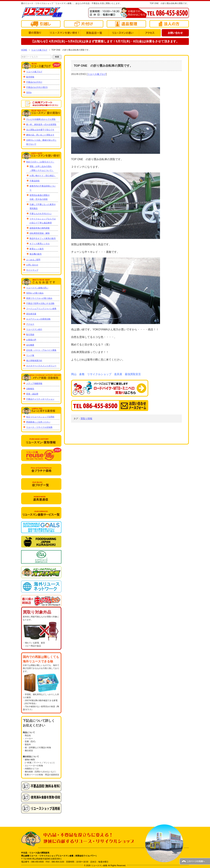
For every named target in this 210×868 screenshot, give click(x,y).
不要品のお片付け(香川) (37, 87)
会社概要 (30, 345)
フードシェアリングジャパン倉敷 (41, 309)
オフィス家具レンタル (40, 244)
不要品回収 (35, 181)
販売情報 (30, 77)
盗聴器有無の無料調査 (40, 228)
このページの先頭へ (196, 861)
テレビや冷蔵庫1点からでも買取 (41, 119)
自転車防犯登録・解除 (40, 233)
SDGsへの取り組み (35, 293)
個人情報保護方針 (34, 361)
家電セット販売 (37, 249)
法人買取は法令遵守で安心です (40, 130)
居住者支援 (31, 314)
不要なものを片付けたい (41, 214)
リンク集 (30, 355)
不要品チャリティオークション (40, 399)
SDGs (29, 92)
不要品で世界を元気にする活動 (40, 303)
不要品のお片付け (34, 82)
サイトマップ (32, 270)
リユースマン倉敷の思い (37, 288)
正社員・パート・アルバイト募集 (41, 350)
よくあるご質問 (33, 260)
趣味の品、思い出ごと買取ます (40, 135)
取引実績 (30, 335)
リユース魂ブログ (97, 74)
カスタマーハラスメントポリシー (41, 366)
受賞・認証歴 (32, 394)
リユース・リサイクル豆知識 (39, 427)
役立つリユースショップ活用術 (40, 417)
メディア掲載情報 (34, 383)
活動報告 (30, 389)
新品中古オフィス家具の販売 (43, 238)
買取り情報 (86, 419)
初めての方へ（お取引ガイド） (40, 162)
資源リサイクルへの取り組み (39, 298)
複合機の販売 (36, 254)
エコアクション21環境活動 (38, 319)
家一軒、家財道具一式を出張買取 (41, 124)
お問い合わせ (32, 265)
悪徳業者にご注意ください (38, 422)
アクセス (30, 324)
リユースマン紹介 (34, 329)
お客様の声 (31, 340)
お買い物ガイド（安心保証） (43, 176)
